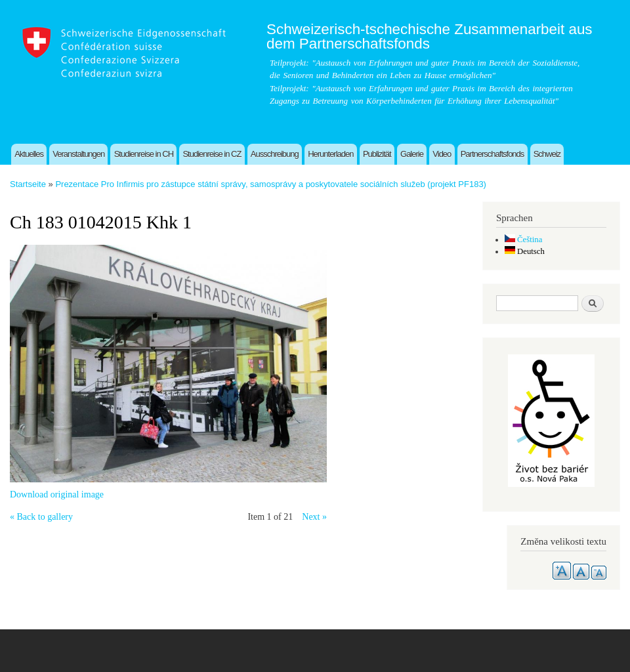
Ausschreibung (275, 154)
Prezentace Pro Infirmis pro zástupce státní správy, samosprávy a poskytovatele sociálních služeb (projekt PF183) (271, 184)
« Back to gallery (41, 517)
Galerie (412, 154)
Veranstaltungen (78, 154)
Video (442, 154)
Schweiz (547, 154)
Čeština (524, 240)
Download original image (57, 494)
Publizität (377, 154)
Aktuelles (29, 154)
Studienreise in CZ (212, 154)
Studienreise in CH (144, 154)
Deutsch (525, 251)
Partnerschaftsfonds (493, 154)
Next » (314, 517)
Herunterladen (330, 154)
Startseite (28, 184)
